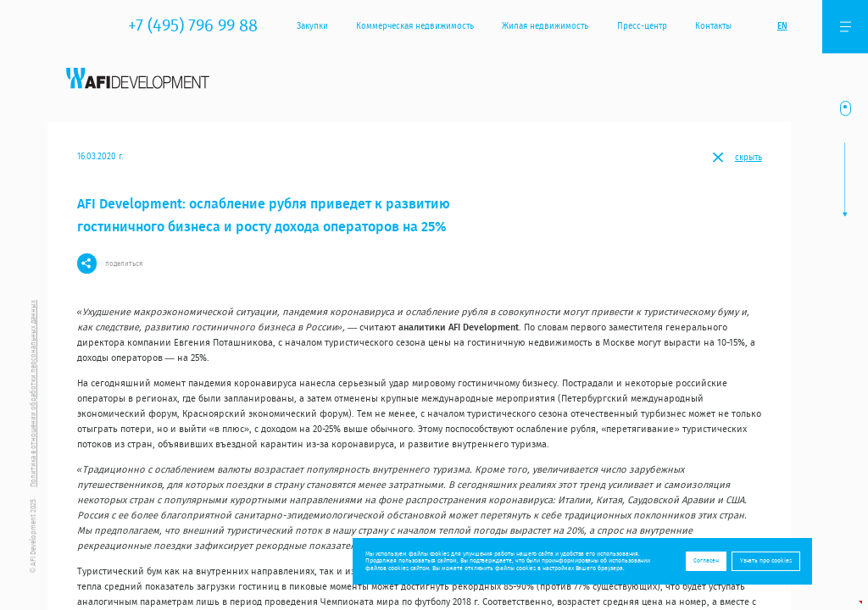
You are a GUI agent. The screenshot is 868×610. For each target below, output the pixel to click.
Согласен (706, 560)
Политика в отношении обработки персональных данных (33, 394)
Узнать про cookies (766, 560)
